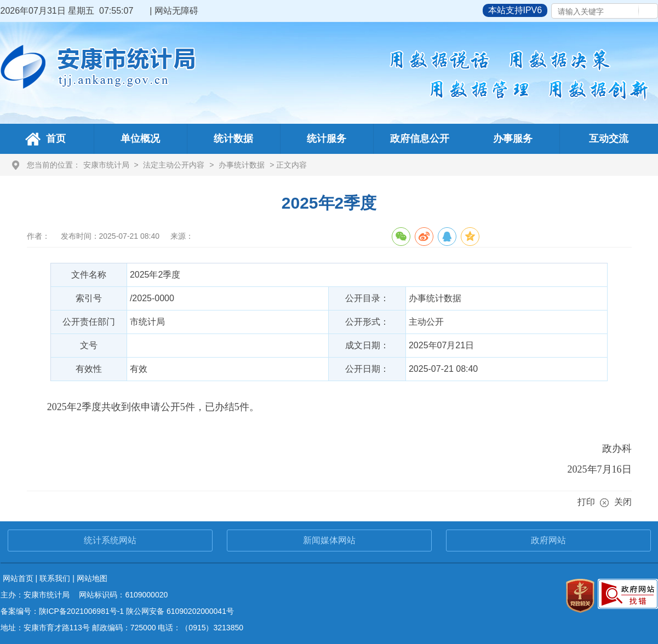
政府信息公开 (420, 139)
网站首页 (18, 578)
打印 (586, 502)
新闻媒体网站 (329, 540)
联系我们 (55, 578)
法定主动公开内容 (174, 165)
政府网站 (548, 540)
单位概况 (140, 139)
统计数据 (233, 139)
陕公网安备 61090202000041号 (180, 611)
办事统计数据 (242, 165)
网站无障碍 (176, 11)
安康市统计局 (106, 165)
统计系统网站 (110, 540)
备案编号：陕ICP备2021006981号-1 (62, 611)
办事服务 (513, 139)
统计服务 (327, 139)
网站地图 (92, 578)
